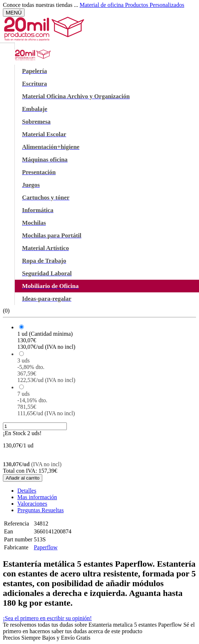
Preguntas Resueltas (40, 510)
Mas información (37, 497)
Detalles (27, 491)
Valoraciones (32, 504)
